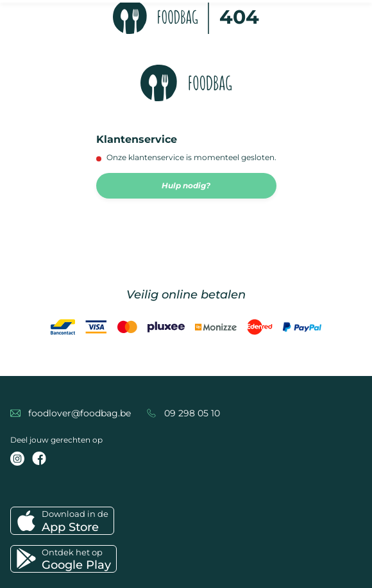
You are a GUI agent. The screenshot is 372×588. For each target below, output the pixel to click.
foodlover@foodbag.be (80, 413)
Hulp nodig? (186, 185)
